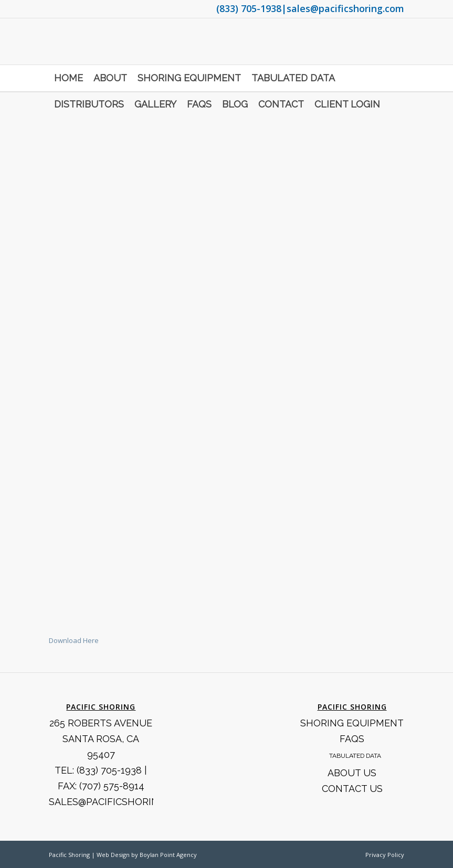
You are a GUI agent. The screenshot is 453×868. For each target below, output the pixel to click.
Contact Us (352, 789)
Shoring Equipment (352, 723)
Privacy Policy (385, 855)
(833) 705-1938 (249, 8)
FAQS (352, 739)
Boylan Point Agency (168, 855)
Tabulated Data (355, 756)
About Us (352, 773)
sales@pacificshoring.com (345, 8)
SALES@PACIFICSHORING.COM (119, 802)
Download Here (74, 640)
